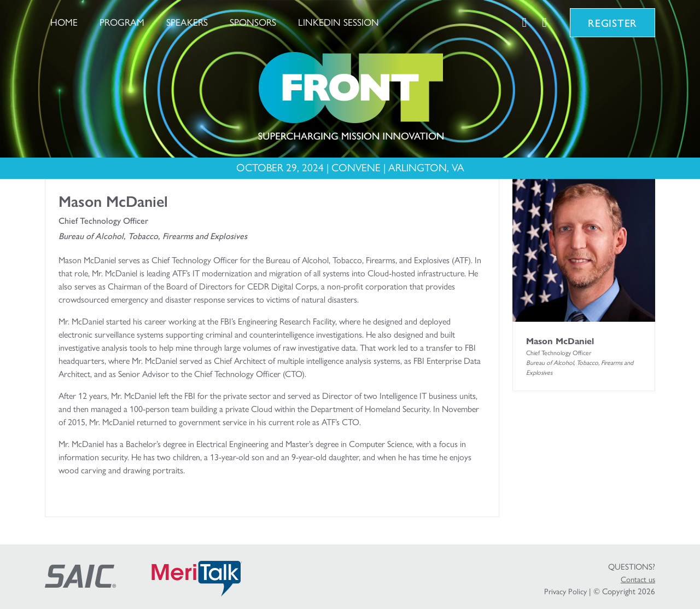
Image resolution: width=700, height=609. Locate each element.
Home (64, 22)
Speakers (187, 22)
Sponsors (253, 22)
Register (612, 22)
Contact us (638, 579)
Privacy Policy (565, 591)
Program (122, 22)
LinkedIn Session (339, 22)
